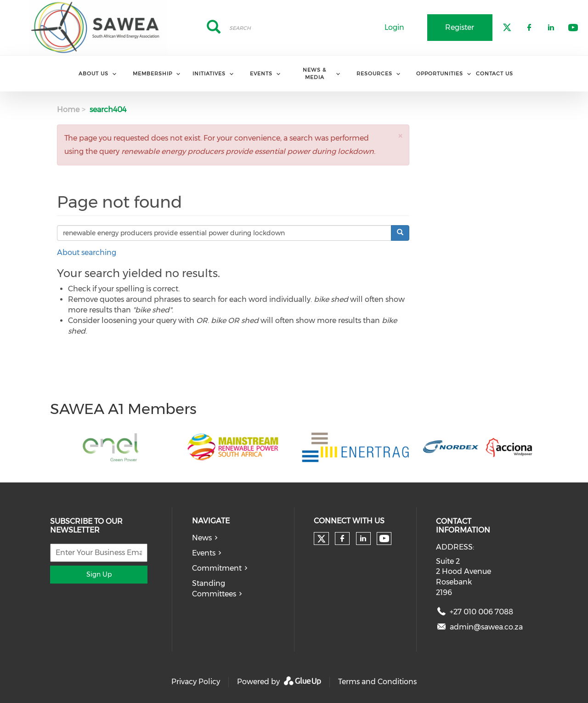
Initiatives (209, 74)
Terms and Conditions (377, 682)
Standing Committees (214, 589)
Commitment (217, 568)
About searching (87, 252)
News (202, 538)
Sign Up (99, 574)
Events (261, 74)
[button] (400, 136)
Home (68, 110)
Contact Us (495, 74)
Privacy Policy (196, 682)
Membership (153, 74)
